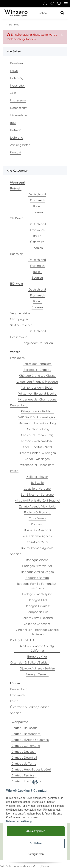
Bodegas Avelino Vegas (37, 572)
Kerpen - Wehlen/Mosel (37, 441)
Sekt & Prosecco (21, 325)
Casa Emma (37, 518)
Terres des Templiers (37, 364)
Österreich (37, 242)
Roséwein (17, 254)
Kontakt (16, 152)
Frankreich (37, 200)
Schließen (36, 843)
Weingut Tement (37, 674)
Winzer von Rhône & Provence (37, 382)
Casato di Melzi (37, 542)
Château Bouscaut (24, 728)
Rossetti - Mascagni (37, 530)
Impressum (18, 100)
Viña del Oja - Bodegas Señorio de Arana (37, 632)
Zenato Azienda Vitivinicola (37, 506)
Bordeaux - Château (37, 370)
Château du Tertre (24, 763)
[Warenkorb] (59, 4)
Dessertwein (19, 337)
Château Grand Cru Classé (37, 376)
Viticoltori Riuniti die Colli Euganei (37, 500)
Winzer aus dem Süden (37, 387)
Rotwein (16, 130)
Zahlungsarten (20, 145)
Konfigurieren (36, 854)
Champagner (19, 319)
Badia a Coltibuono (37, 512)
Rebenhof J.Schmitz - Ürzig (37, 423)
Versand (47, 866)
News (14, 71)
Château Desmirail (24, 757)
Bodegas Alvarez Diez (37, 566)
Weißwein (17, 218)
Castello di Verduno (37, 489)
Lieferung (17, 78)
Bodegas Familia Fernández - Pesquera (37, 586)
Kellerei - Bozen (37, 477)
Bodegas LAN (37, 600)
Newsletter (17, 85)
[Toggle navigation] (66, 4)
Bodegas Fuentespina (37, 594)
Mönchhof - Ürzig (37, 429)
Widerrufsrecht (20, 115)
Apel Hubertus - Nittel (37, 447)
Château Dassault (24, 752)
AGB (13, 93)
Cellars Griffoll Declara (37, 618)
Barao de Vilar (37, 656)
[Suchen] (47, 13)
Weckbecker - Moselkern (37, 465)
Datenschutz (19, 108)
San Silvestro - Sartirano (37, 494)
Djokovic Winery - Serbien (37, 668)
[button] (45, 4)
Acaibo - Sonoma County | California (37, 648)
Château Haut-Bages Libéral (31, 769)
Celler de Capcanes (37, 624)
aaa (13, 123)
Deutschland (37, 194)
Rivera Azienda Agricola (37, 548)
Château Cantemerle (26, 746)
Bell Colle (37, 483)
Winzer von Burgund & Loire (37, 393)
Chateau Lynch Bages (27, 781)
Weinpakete (20, 722)
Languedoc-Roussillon (37, 343)
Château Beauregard (26, 734)
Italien (37, 206)
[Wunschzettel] (52, 4)
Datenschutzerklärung (19, 821)
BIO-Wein (16, 283)
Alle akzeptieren (36, 831)
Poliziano (37, 524)
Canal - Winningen (37, 459)
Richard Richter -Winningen (37, 453)
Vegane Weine (20, 313)
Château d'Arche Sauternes (30, 740)
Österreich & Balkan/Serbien (30, 662)
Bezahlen (16, 63)
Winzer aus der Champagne (37, 399)
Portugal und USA (22, 640)
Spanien (37, 212)
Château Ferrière (23, 775)
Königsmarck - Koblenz (37, 411)
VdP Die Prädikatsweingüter (37, 417)
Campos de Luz (37, 612)
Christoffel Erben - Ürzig (37, 435)
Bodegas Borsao (37, 578)
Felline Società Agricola (37, 536)
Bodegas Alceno (37, 560)
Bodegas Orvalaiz (37, 606)
